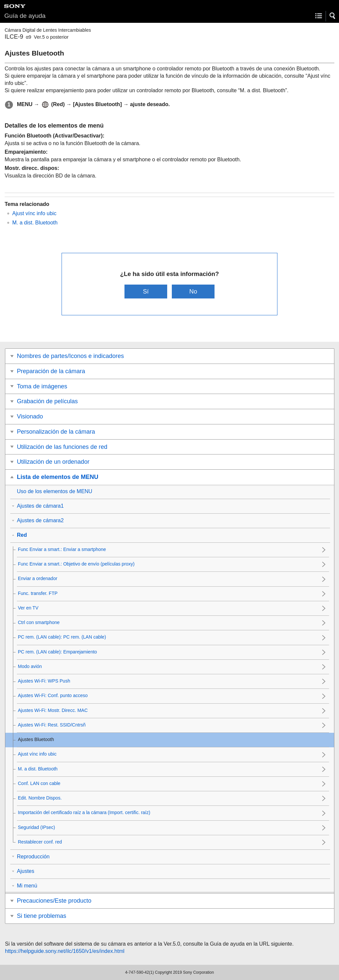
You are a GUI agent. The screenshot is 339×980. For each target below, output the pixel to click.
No (193, 291)
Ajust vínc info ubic (34, 213)
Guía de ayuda (25, 16)
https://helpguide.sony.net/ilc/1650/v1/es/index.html (65, 951)
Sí (146, 291)
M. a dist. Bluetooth (35, 223)
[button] (333, 16)
